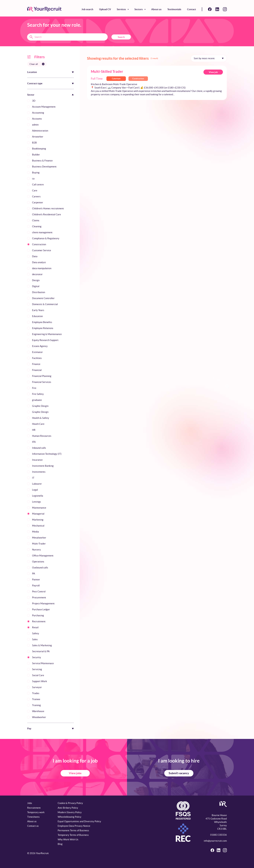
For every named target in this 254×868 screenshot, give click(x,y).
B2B (34, 143)
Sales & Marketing (42, 645)
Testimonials (174, 9)
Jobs (30, 803)
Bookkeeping (39, 149)
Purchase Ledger (41, 609)
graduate (37, 400)
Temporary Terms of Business (73, 835)
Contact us (33, 826)
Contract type (35, 83)
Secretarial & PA (41, 651)
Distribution (39, 292)
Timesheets (33, 817)
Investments (39, 472)
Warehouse (38, 711)
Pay (29, 728)
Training (36, 705)
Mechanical (38, 526)
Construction (39, 244)
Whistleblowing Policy (69, 817)
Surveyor (37, 687)
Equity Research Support (45, 340)
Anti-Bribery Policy (68, 808)
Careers (36, 196)
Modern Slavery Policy (70, 812)
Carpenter (38, 202)
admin (35, 125)
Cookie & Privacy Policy (70, 803)
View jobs (75, 773)
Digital (36, 286)
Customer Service (42, 250)
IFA (34, 442)
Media (35, 532)
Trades (36, 693)
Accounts (37, 119)
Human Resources (42, 436)
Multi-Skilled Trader (107, 71)
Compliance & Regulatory (46, 238)
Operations (38, 562)
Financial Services (42, 382)
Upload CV (105, 9)
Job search (87, 9)
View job (213, 72)
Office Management (43, 556)
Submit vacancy (179, 773)
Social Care (38, 675)
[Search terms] (67, 37)
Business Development (44, 167)
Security (37, 657)
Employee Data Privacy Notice (74, 826)
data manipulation (42, 268)
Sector (31, 95)
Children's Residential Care (46, 214)
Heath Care (38, 424)
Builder (36, 155)
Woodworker (39, 717)
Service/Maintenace (43, 663)
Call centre (38, 184)
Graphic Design (40, 412)
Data (35, 256)
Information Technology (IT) (47, 454)
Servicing (37, 669)
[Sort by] (209, 58)
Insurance (37, 460)
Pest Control (39, 591)
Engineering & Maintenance (47, 334)
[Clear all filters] (37, 64)
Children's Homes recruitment (48, 208)
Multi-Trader (39, 544)
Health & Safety (41, 418)
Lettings (37, 502)
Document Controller (43, 298)
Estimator (37, 352)
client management (42, 232)
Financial (37, 370)
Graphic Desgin (40, 406)
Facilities (37, 358)
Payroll (36, 585)
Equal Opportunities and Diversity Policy (79, 821)
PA (34, 574)
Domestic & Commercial (45, 304)
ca (33, 179)
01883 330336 (219, 835)
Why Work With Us (68, 839)
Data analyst (39, 262)
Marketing (38, 520)
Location (32, 72)
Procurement (39, 597)
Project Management (43, 603)
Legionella (38, 496)
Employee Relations (43, 328)
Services (121, 9)
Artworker (38, 137)
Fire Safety (38, 394)
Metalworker (39, 538)
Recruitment (39, 621)
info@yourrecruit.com (215, 841)
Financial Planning (42, 376)
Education (37, 316)
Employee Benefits (42, 322)
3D (34, 101)
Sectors (139, 9)
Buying (36, 173)
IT (33, 478)
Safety (36, 633)
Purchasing (38, 615)
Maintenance (39, 508)
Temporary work (36, 812)
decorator (37, 274)
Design (36, 280)
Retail (35, 627)
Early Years (38, 310)
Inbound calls (39, 448)
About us (156, 9)
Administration (40, 131)
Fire (34, 388)
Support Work (40, 681)
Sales (35, 639)
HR (34, 430)
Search (121, 37)
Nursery (36, 550)
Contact (192, 9)
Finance (36, 364)
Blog (60, 844)
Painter (36, 580)
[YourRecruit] (44, 9)
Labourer (37, 484)
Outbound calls (40, 568)
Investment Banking (43, 466)
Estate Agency (40, 346)
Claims (36, 220)
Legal (35, 490)
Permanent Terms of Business (73, 830)
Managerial (38, 514)
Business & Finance (42, 161)
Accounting (38, 113)
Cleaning (37, 226)
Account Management (44, 107)
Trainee (36, 699)
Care (35, 190)
